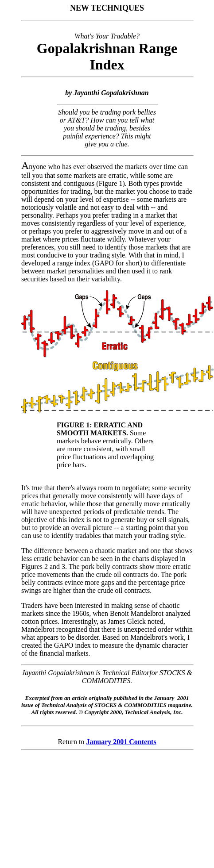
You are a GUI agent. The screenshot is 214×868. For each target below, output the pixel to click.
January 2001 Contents (121, 742)
